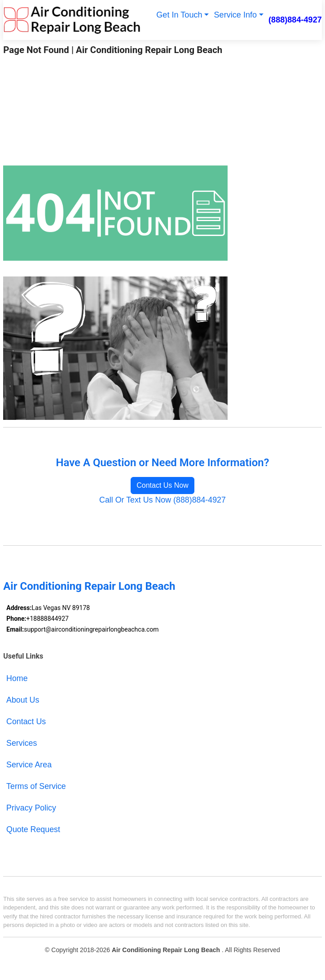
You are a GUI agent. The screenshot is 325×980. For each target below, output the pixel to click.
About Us (23, 700)
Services (22, 743)
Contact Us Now (162, 485)
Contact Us (26, 722)
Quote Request (33, 829)
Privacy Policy (31, 808)
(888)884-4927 (295, 20)
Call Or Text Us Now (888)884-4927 (162, 500)
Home (17, 678)
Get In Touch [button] (179, 15)
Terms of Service (36, 786)
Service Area (29, 765)
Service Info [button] (236, 15)
